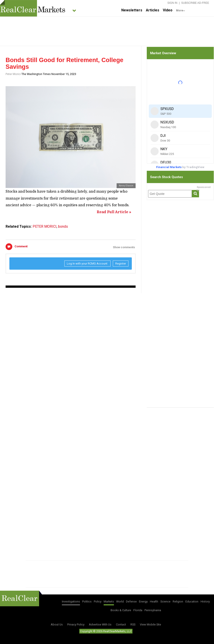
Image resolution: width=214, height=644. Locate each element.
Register (121, 264)
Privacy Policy (76, 624)
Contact (121, 624)
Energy (143, 601)
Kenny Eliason (126, 186)
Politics (87, 601)
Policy (98, 601)
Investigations (71, 601)
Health (154, 601)
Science (165, 601)
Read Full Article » (114, 212)
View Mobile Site (150, 624)
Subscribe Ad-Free (195, 3)
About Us (57, 624)
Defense (131, 601)
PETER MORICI (45, 226)
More (180, 10)
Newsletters (132, 10)
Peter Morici (13, 74)
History (205, 601)
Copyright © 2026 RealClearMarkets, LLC (106, 631)
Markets (109, 601)
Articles (153, 10)
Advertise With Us (100, 624)
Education (192, 601)
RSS (133, 624)
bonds (63, 226)
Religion (178, 601)
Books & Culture (121, 610)
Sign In (172, 3)
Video (168, 10)
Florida (138, 610)
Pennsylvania (153, 610)
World (120, 601)
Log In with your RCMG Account (87, 264)
